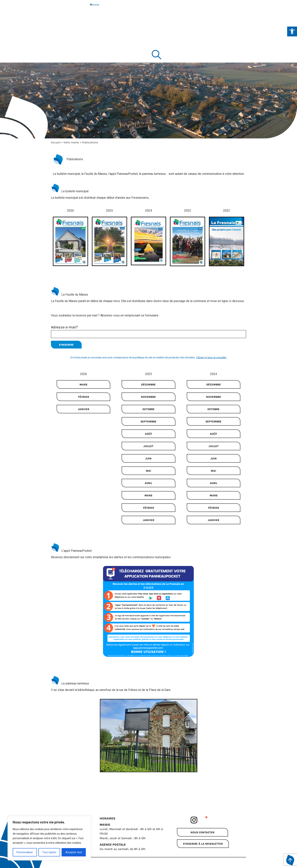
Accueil (56, 142)
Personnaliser (25, 852)
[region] (49, 838)
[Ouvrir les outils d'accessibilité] (292, 31)
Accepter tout (74, 852)
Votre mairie (71, 142)
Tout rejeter (49, 852)
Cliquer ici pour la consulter (211, 357)
